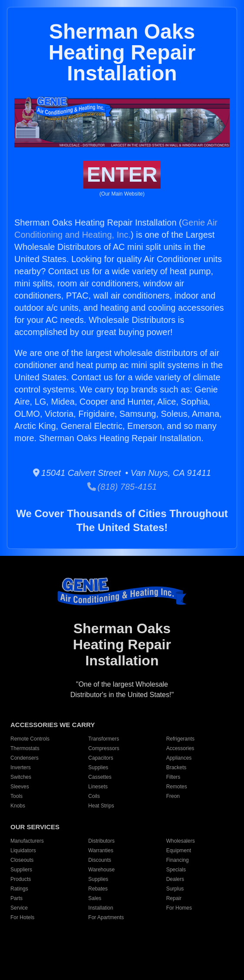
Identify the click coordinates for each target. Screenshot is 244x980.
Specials (176, 870)
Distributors (101, 841)
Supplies (98, 767)
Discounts (100, 860)
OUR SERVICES (35, 827)
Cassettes (100, 777)
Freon (173, 796)
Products (21, 879)
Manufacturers (27, 841)
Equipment (179, 850)
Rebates (98, 889)
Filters (173, 777)
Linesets (98, 787)
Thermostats (25, 748)
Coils (94, 796)
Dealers (175, 879)
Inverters (21, 767)
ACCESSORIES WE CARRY (53, 725)
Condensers (25, 758)
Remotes (177, 787)
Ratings (19, 889)
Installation (101, 908)
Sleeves (20, 787)
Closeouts (22, 860)
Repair (174, 898)
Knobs (18, 806)
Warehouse (101, 870)
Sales (95, 898)
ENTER (122, 174)
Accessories (180, 748)
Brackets (176, 767)
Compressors (104, 748)
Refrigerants (180, 739)
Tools (16, 796)
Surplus (175, 889)
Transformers (104, 739)
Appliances (179, 758)
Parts (16, 898)
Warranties (101, 850)
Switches (21, 777)
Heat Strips (101, 806)
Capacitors (101, 758)
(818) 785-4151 (122, 487)
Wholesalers (181, 841)
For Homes (179, 908)
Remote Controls (30, 739)
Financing (178, 860)
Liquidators (23, 850)
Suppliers (21, 870)
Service (19, 908)
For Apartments (106, 917)
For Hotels (22, 917)
